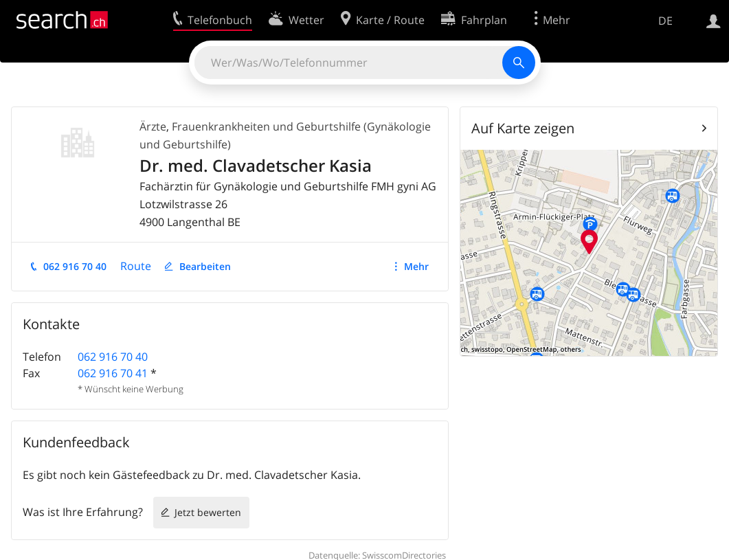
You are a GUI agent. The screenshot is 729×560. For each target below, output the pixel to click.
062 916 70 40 (75, 266)
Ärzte (153, 126)
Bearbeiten (205, 266)
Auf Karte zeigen (523, 128)
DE (665, 21)
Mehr (416, 266)
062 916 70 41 (113, 373)
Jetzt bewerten (208, 512)
